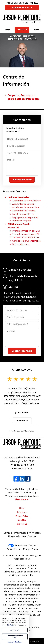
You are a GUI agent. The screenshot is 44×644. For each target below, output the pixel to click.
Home (7, 30)
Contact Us (22, 30)
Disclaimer (22, 512)
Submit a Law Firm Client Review (22, 431)
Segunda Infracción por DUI (26, 234)
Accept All (15, 630)
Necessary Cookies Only (15, 637)
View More (22, 421)
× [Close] (27, 617)
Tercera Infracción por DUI (26, 237)
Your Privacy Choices (22, 546)
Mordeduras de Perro (23, 214)
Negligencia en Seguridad (25, 217)
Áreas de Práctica (15, 191)
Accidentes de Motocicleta (26, 207)
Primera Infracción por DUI (26, 231)
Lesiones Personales (18, 197)
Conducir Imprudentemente (26, 241)
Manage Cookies (31, 549)
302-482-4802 (27, 465)
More (37, 30)
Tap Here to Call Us (22, 7)
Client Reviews (22, 369)
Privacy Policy (22, 516)
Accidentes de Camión (23, 204)
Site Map (22, 520)
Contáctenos (22, 120)
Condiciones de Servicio (28, 572)
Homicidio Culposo (22, 221)
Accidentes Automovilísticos (27, 201)
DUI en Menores (20, 244)
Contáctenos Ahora (22, 180)
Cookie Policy (14, 549)
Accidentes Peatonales (24, 211)
